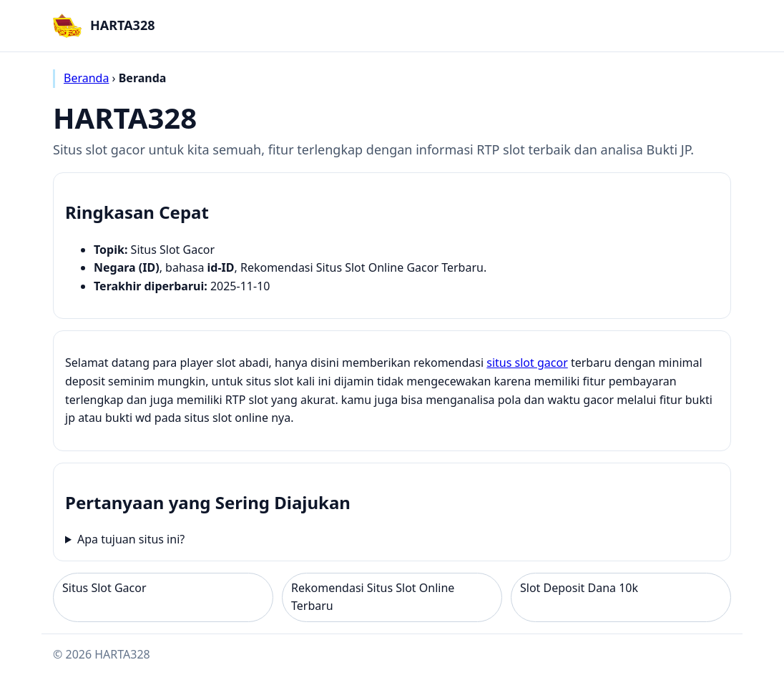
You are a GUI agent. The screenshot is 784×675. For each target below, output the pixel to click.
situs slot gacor (527, 363)
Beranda (86, 78)
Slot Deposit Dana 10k (579, 588)
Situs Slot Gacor (104, 588)
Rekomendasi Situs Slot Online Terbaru (373, 597)
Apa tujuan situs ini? (131, 539)
